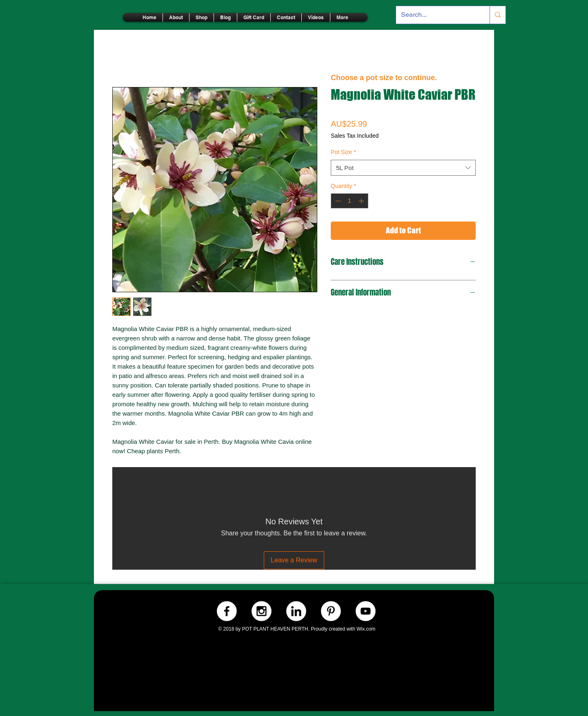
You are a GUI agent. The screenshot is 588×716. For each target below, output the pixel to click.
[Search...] (437, 15)
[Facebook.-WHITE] (227, 611)
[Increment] (362, 201)
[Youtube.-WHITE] (366, 611)
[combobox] (403, 168)
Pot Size (343, 152)
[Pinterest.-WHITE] (331, 611)
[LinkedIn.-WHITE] (296, 611)
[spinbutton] (350, 201)
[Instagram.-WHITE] (262, 611)
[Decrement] (337, 201)
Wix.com (366, 629)
